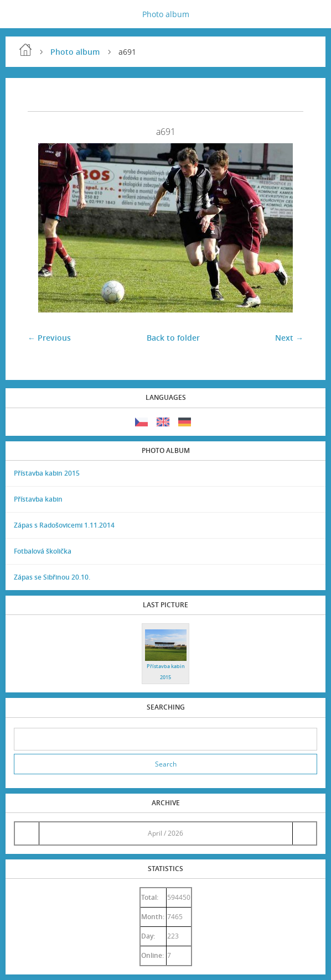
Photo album (166, 14)
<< (27, 833)
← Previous (49, 338)
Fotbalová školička (43, 551)
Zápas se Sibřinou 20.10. (52, 577)
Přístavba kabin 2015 (47, 473)
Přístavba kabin (38, 499)
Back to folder (173, 338)
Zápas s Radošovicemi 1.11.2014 (64, 525)
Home (25, 50)
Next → (289, 338)
